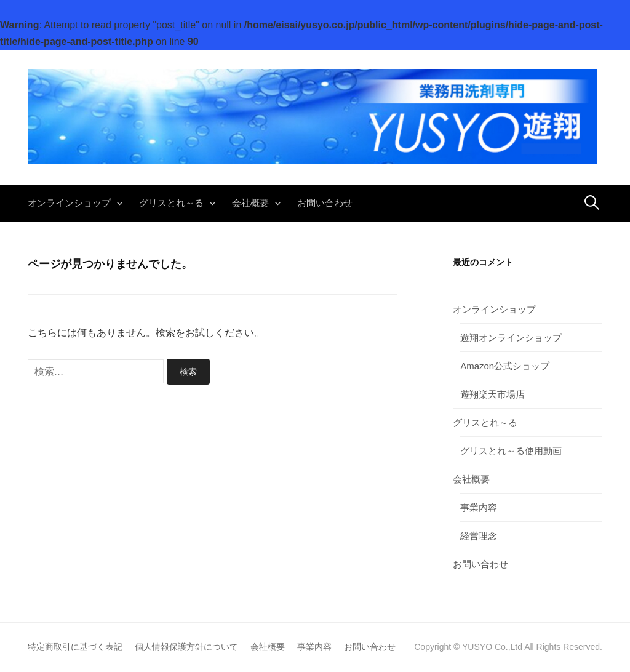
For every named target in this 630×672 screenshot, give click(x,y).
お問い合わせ (325, 203)
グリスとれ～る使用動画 (511, 451)
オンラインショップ (69, 203)
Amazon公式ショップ (505, 366)
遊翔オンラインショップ (511, 338)
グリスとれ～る (171, 203)
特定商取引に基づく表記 (75, 647)
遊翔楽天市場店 (492, 394)
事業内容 (479, 507)
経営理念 (479, 536)
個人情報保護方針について (186, 647)
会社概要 (250, 203)
